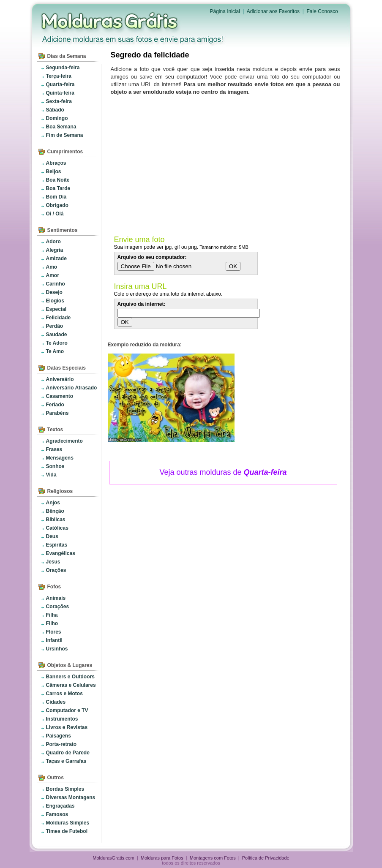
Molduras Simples (68, 823)
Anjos (53, 503)
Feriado (55, 405)
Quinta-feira (60, 93)
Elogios (55, 301)
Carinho (56, 284)
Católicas (57, 528)
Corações (58, 607)
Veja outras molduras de (223, 472)
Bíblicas (56, 520)
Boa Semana (61, 127)
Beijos (54, 171)
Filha (52, 615)
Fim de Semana (65, 135)
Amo (52, 267)
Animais (56, 598)
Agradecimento (64, 441)
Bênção (55, 511)
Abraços (56, 163)
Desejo (54, 292)
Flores (54, 632)
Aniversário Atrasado (72, 388)
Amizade (56, 258)
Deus (52, 536)
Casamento (60, 396)
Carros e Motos (64, 694)
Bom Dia (56, 197)
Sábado (55, 110)
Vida (51, 475)
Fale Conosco (322, 11)
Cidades (56, 702)
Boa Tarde (58, 188)
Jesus (53, 562)
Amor (53, 275)
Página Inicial (225, 11)
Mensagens (60, 458)
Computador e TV (67, 710)
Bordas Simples (65, 789)
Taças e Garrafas (66, 761)
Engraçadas (60, 806)
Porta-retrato (61, 744)
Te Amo (55, 351)
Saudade (57, 335)
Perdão (55, 326)
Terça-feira (59, 76)
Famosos (57, 814)
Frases (54, 449)
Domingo (57, 118)
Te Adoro (57, 343)
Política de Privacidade (266, 858)
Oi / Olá (55, 214)
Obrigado (57, 205)
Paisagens (59, 736)
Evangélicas (61, 553)
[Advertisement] (227, 163)
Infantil (54, 640)
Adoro (53, 242)
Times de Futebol (67, 831)
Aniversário (60, 379)
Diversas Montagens (71, 797)
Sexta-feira (59, 101)
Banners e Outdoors (70, 677)
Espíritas (57, 545)
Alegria (55, 250)
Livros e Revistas (67, 727)
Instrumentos (62, 719)
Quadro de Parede (68, 753)
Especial (56, 309)
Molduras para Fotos (110, 21)
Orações (56, 570)
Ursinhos (57, 649)
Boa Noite (58, 180)
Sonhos (55, 466)
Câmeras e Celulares (71, 685)
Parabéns (57, 413)
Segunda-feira (63, 68)
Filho (52, 623)
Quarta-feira (60, 84)
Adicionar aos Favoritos (273, 11)
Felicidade (59, 318)
